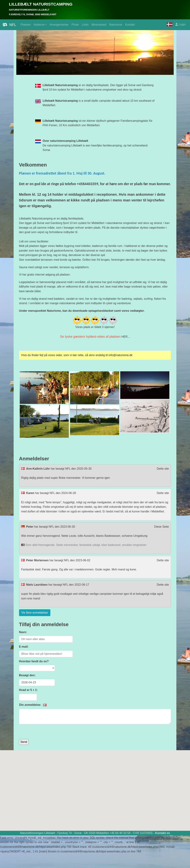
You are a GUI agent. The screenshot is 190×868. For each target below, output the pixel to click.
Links (85, 25)
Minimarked (99, 25)
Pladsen (26, 25)
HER (125, 337)
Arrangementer (59, 25)
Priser (75, 25)
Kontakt (130, 25)
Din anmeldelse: (31, 705)
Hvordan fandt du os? (34, 661)
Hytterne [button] (39, 25)
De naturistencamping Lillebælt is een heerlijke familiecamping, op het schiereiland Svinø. (95, 145)
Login (180, 24)
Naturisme (116, 25)
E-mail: (24, 647)
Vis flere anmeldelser (35, 613)
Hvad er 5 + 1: (28, 690)
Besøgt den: (27, 675)
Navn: (23, 632)
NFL (9, 25)
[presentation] (46, 732)
